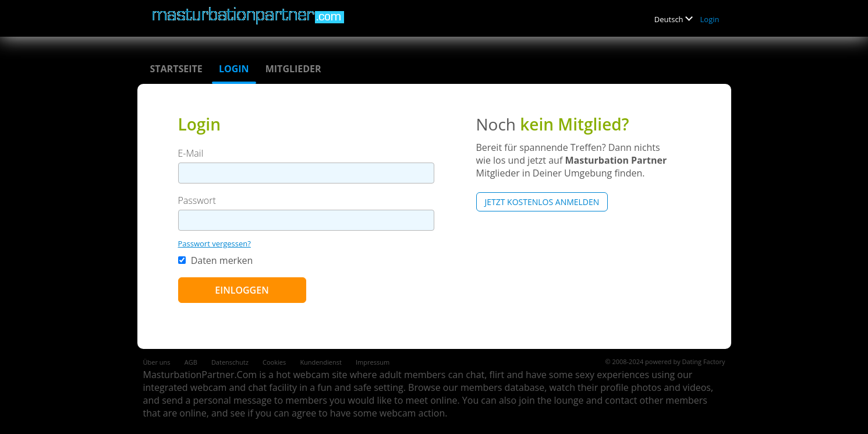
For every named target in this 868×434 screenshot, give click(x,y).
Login (710, 19)
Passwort (197, 200)
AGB (191, 362)
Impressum (373, 362)
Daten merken (216, 260)
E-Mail (191, 153)
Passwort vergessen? (215, 244)
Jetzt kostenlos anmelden (542, 202)
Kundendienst (320, 362)
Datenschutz (230, 362)
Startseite (176, 69)
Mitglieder (293, 69)
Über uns (157, 362)
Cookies (274, 362)
